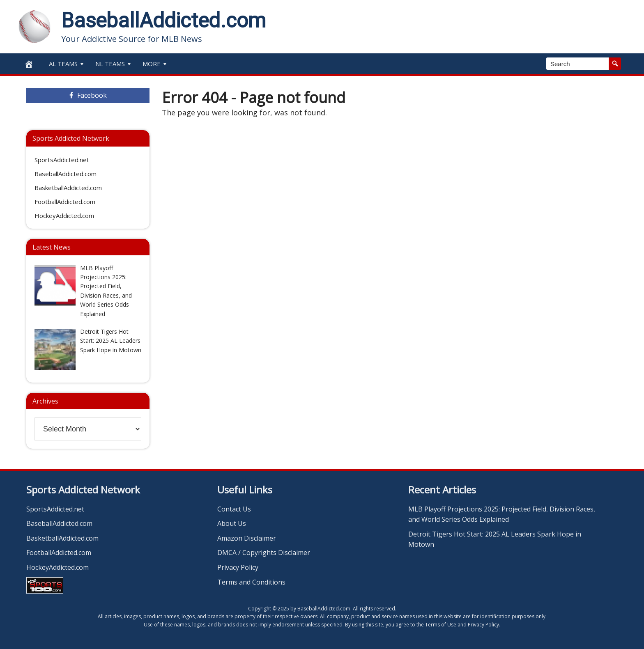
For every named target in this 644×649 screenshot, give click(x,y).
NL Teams (114, 64)
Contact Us (234, 509)
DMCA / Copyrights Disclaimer (264, 553)
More (155, 64)
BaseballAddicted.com (163, 21)
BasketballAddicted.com (68, 188)
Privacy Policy (238, 567)
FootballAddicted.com (65, 202)
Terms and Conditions (251, 582)
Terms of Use (441, 625)
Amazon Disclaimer (247, 538)
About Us (232, 523)
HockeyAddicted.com (64, 216)
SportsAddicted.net (62, 160)
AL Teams (67, 64)
